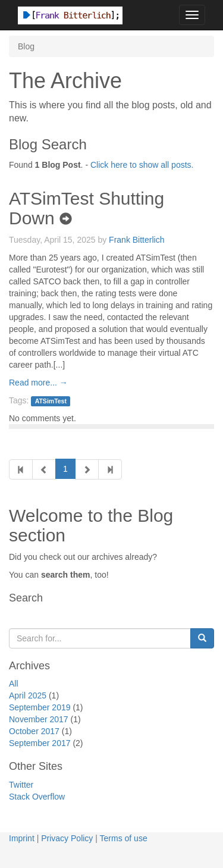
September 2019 (40, 707)
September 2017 (40, 743)
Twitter (21, 785)
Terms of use (124, 838)
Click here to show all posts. (142, 165)
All (14, 684)
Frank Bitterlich (136, 240)
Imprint (22, 838)
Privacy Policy (67, 838)
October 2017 (34, 731)
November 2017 (39, 719)
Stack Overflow (37, 797)
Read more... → (38, 383)
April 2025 (28, 695)
